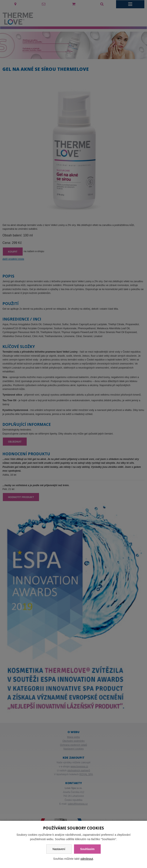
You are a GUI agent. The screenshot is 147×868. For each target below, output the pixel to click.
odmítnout (87, 859)
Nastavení (59, 849)
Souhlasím (87, 849)
